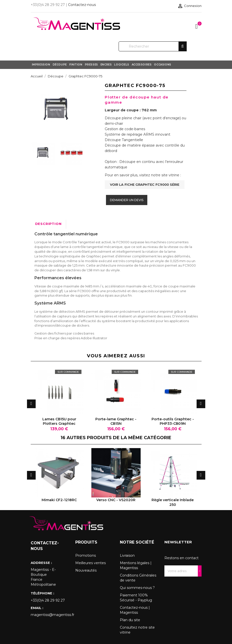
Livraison (127, 555)
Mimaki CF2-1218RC (59, 500)
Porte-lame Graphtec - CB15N (116, 421)
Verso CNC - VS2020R (116, 500)
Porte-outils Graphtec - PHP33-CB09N (173, 421)
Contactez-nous (82, 5)
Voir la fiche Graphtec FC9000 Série (145, 184)
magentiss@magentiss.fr (49, 615)
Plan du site (130, 620)
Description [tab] (48, 224)
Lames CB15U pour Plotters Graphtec (59, 421)
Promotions (86, 555)
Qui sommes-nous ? (137, 588)
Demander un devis (127, 200)
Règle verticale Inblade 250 (173, 502)
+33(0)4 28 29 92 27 (48, 600)
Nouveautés (86, 570)
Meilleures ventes (90, 563)
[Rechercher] (153, 46)
